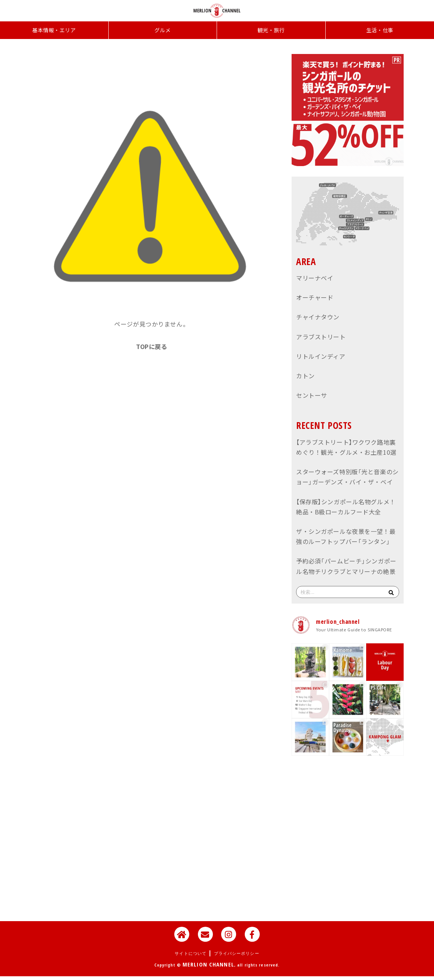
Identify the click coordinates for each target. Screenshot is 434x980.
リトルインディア (321, 356)
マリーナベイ (315, 278)
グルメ (163, 30)
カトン (305, 376)
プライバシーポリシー (237, 953)
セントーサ (312, 395)
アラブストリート (321, 337)
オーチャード (315, 297)
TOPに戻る (152, 346)
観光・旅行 (271, 30)
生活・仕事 (380, 30)
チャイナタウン (318, 317)
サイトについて (191, 953)
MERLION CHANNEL (208, 964)
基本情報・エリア (54, 30)
